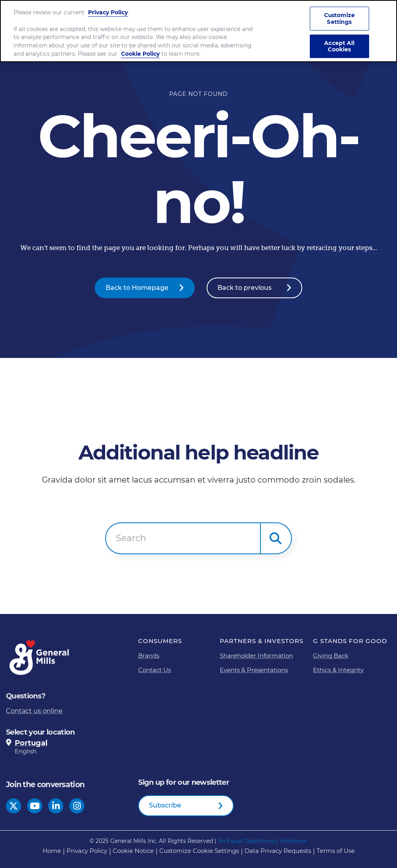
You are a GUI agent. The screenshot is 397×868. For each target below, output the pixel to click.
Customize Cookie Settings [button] (199, 851)
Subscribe (165, 805)
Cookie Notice (133, 851)
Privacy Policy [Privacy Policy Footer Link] (87, 851)
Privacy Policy (108, 11)
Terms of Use (336, 851)
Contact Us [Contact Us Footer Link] (154, 670)
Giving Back (331, 656)
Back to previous (244, 288)
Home (52, 851)
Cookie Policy (140, 52)
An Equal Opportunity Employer (263, 841)
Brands (149, 656)
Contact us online (34, 711)
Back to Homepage (137, 288)
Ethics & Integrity (338, 670)
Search (131, 538)
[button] (276, 538)
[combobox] (183, 538)
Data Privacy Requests (278, 851)
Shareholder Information (256, 656)
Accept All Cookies (339, 45)
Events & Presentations (254, 670)
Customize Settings (339, 17)
